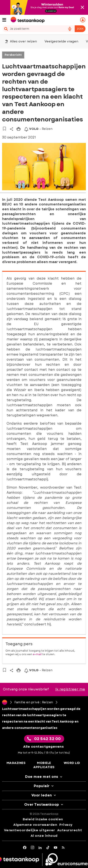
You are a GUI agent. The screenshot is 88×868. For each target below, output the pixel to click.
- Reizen (38, 129)
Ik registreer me (70, 689)
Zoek (80, 29)
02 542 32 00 (44, 739)
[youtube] (56, 848)
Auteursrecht (70, 830)
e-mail (37, 654)
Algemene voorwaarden (35, 825)
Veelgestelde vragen (61, 41)
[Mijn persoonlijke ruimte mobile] (83, 20)
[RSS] (63, 848)
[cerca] (32, 29)
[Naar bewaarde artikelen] (4, 129)
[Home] (5, 702)
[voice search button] (70, 29)
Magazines (16, 763)
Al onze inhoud (44, 836)
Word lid (72, 763)
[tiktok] (48, 848)
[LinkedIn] (40, 848)
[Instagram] (33, 848)
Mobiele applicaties (44, 765)
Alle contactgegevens (43, 747)
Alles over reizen (21, 41)
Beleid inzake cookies (43, 819)
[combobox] (44, 29)
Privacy (66, 825)
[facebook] (25, 848)
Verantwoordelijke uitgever (30, 830)
